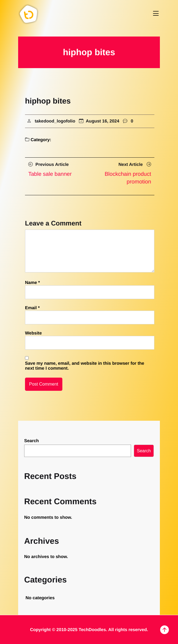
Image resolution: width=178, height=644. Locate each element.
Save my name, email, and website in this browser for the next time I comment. (85, 366)
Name (32, 283)
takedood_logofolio (55, 121)
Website (33, 333)
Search (31, 441)
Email (32, 308)
